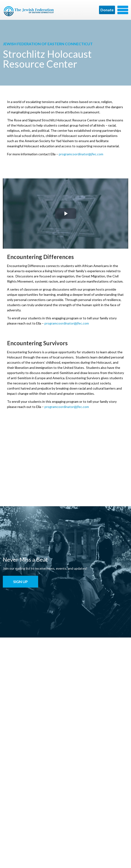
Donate (107, 10)
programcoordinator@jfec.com (81, 154)
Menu (123, 10)
